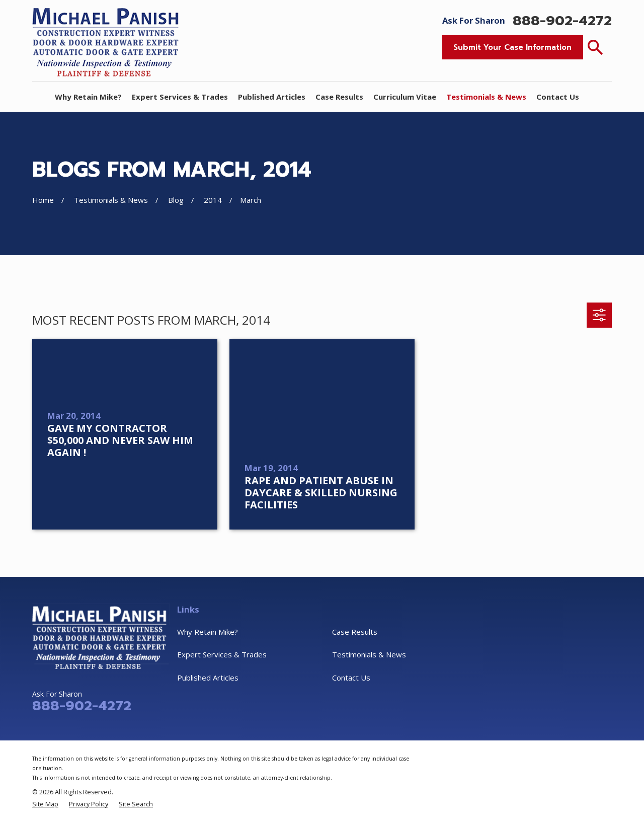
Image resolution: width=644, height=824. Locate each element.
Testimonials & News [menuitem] (486, 97)
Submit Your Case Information (512, 47)
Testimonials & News (369, 654)
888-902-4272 (562, 21)
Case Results (355, 632)
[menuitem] (45, 804)
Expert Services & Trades (222, 654)
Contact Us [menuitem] (558, 97)
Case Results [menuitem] (339, 97)
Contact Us (351, 678)
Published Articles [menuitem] (272, 97)
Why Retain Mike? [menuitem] (88, 97)
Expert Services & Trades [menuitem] (180, 97)
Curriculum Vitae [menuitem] (405, 97)
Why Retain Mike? (208, 632)
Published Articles (208, 678)
